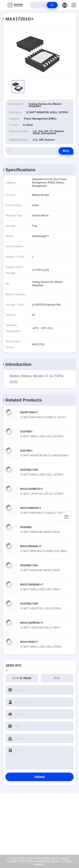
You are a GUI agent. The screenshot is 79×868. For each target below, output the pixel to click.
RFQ (66, 151)
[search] (52, 5)
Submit (40, 777)
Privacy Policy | (18, 858)
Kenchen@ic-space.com (42, 828)
